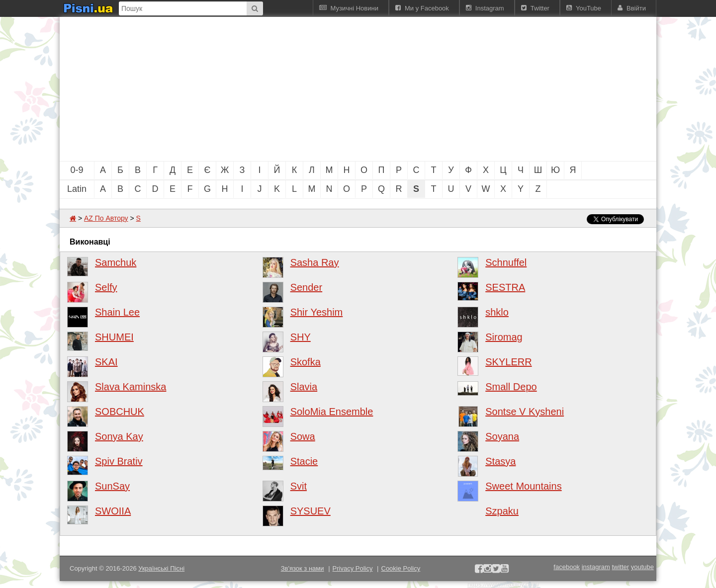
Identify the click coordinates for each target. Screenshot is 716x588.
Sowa (303, 436)
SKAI (106, 362)
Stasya (500, 461)
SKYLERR (508, 362)
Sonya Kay (119, 436)
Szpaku (502, 511)
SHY (301, 337)
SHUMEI (114, 337)
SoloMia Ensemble (332, 412)
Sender (307, 287)
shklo (497, 312)
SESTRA (505, 287)
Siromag (504, 337)
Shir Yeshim (317, 312)
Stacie (304, 461)
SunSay (112, 486)
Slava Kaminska (131, 387)
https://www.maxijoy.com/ (503, 584)
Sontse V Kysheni (525, 412)
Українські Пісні (161, 568)
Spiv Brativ (119, 461)
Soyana (502, 436)
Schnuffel (506, 262)
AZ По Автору (106, 218)
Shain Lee (117, 312)
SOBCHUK (120, 412)
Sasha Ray (315, 262)
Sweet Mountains (523, 486)
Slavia (304, 387)
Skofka (306, 362)
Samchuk (116, 262)
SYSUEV (311, 511)
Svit (299, 486)
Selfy (106, 287)
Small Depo (511, 387)
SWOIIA (113, 511)
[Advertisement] (303, 89)
